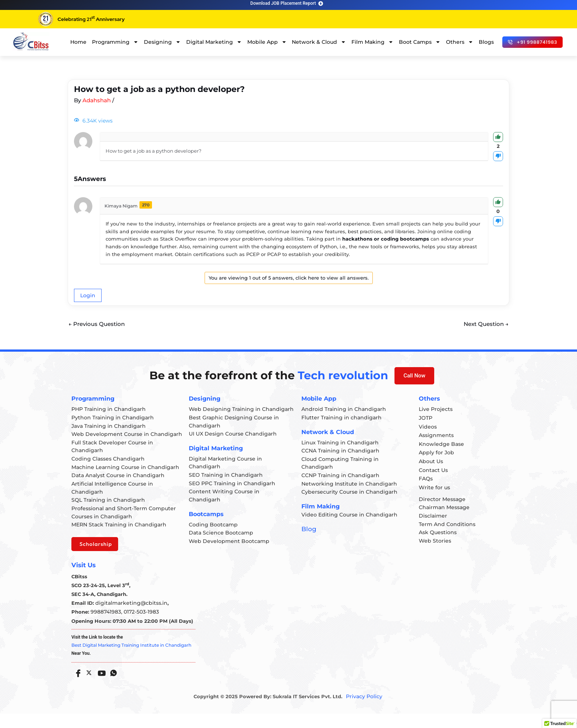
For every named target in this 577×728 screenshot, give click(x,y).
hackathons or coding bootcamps (386, 239)
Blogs (486, 42)
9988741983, (106, 626)
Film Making (372, 42)
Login (88, 295)
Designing (162, 42)
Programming (115, 42)
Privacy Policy (364, 711)
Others (460, 42)
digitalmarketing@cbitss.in (129, 617)
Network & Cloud (319, 42)
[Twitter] (88, 686)
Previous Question (98, 324)
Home (78, 42)
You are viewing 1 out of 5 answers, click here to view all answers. (289, 278)
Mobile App (267, 42)
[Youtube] (100, 685)
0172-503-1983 (138, 626)
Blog (308, 532)
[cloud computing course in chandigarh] (31, 41)
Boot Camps (420, 42)
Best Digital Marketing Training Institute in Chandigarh (131, 659)
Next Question (484, 324)
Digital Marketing (214, 42)
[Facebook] (77, 685)
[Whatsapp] (112, 685)
